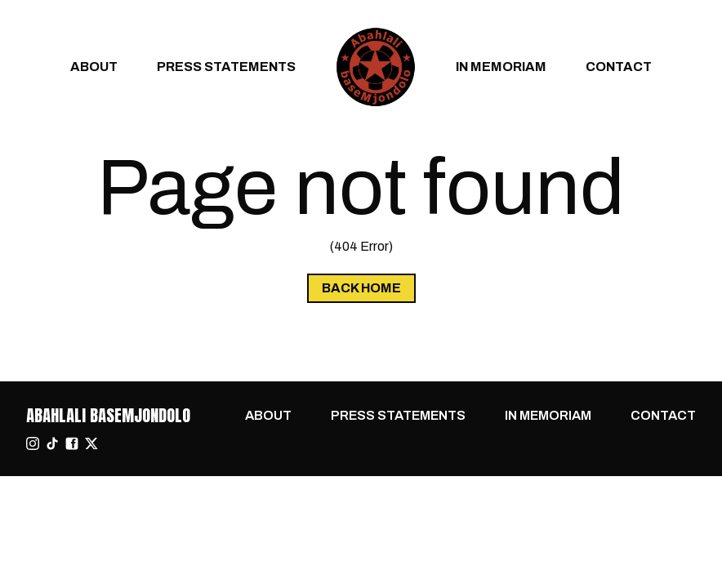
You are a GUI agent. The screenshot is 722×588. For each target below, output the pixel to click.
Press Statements (226, 67)
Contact (619, 67)
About (94, 67)
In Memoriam (501, 67)
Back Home (361, 288)
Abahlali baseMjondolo (108, 415)
